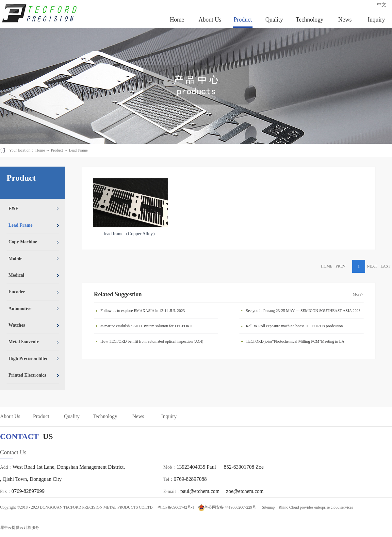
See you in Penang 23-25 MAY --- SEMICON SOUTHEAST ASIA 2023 (303, 311)
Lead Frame (78, 150)
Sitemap (267, 507)
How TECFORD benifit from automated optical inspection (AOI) (152, 341)
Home (177, 20)
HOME (327, 266)
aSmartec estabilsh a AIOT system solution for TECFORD (147, 326)
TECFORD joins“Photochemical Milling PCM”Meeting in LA (295, 341)
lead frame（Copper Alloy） (131, 234)
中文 (382, 5)
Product (57, 150)
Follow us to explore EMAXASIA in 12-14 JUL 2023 (143, 311)
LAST (385, 266)
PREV (341, 266)
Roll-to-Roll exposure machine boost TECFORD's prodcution (294, 326)
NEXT (372, 266)
